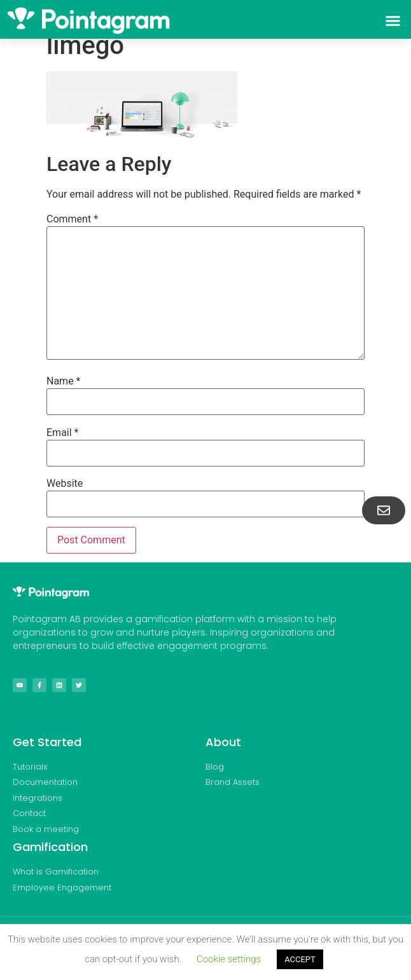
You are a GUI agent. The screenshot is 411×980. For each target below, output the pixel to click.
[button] (393, 21)
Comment (72, 219)
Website (65, 484)
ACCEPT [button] (300, 959)
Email (62, 433)
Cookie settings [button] (229, 959)
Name (64, 381)
